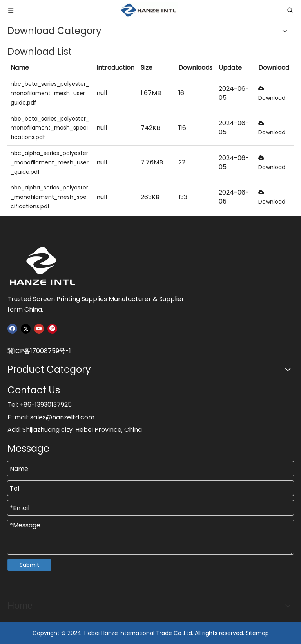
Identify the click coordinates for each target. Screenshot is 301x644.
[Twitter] (26, 329)
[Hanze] (47, 266)
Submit (29, 565)
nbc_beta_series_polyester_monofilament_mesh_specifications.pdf (50, 128)
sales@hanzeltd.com (62, 417)
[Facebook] (12, 329)
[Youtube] (39, 329)
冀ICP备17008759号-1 (39, 351)
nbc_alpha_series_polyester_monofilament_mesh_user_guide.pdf (50, 162)
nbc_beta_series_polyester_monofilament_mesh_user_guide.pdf (50, 93)
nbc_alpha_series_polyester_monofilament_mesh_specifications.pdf (49, 197)
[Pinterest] (52, 329)
